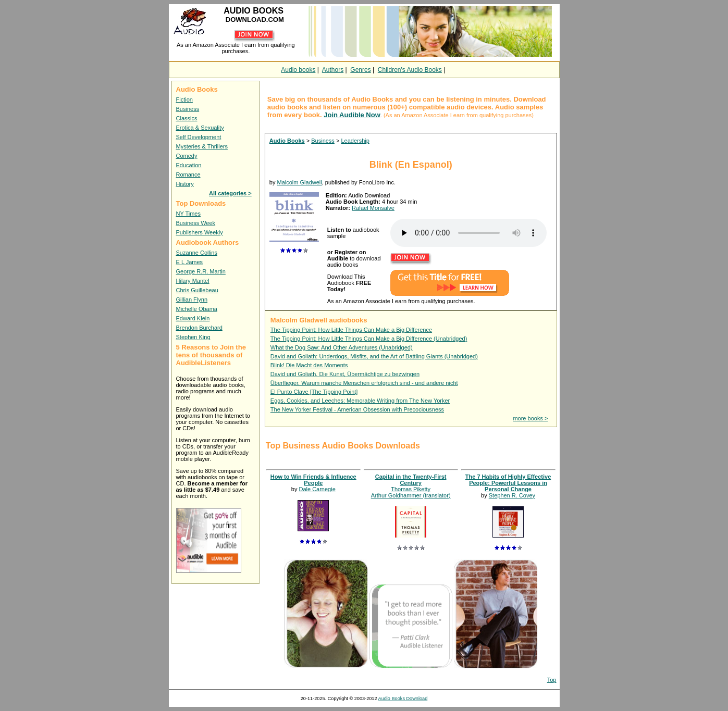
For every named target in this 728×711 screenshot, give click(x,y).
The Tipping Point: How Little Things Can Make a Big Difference (351, 330)
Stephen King (193, 337)
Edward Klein (193, 318)
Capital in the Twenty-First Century (411, 480)
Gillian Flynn (192, 300)
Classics (187, 118)
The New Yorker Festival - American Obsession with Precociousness (357, 409)
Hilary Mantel (193, 281)
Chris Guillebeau (197, 290)
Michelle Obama (197, 309)
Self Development (199, 137)
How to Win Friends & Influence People (313, 480)
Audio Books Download (403, 698)
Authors (333, 70)
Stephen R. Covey (512, 495)
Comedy (187, 156)
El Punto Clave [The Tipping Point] (314, 392)
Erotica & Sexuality (200, 128)
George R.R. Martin (201, 271)
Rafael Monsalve (373, 208)
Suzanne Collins (197, 253)
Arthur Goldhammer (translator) (411, 495)
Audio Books (287, 141)
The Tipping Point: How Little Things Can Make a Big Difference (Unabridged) (369, 339)
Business (188, 109)
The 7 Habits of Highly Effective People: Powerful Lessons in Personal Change (508, 483)
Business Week (196, 223)
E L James (190, 262)
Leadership (355, 141)
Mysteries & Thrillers (202, 146)
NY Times (188, 214)
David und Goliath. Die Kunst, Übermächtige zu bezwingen (345, 374)
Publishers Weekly (200, 232)
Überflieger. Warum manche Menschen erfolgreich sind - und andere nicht (364, 383)
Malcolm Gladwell (300, 182)
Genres (360, 70)
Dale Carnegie (317, 489)
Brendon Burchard (199, 328)
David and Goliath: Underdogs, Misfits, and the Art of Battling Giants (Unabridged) (374, 356)
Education (189, 165)
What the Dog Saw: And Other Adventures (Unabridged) (342, 347)
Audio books (298, 70)
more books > (530, 418)
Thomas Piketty (411, 489)
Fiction (184, 99)
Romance (188, 174)
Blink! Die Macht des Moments (309, 365)
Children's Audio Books (410, 70)
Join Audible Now (352, 115)
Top (552, 680)
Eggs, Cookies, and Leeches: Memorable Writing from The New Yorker (360, 401)
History (185, 184)
